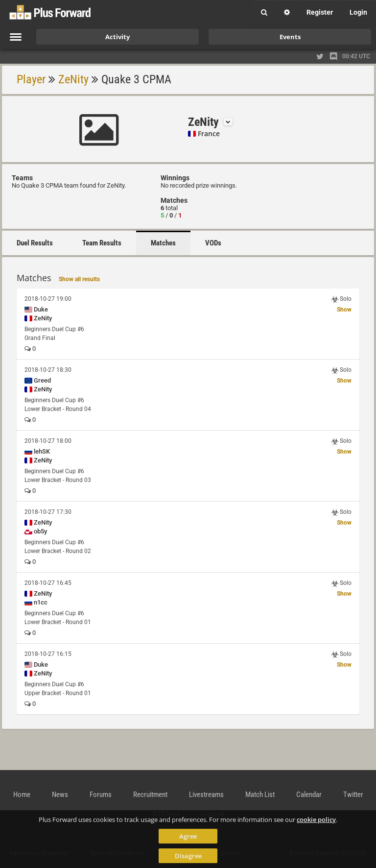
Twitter (353, 795)
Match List (260, 795)
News (60, 795)
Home (22, 795)
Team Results (102, 243)
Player (31, 79)
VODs (213, 243)
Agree (188, 836)
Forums (101, 795)
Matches (163, 243)
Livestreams (206, 795)
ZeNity (73, 79)
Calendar (309, 795)
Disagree (188, 856)
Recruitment (150, 795)
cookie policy (316, 820)
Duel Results (35, 243)
